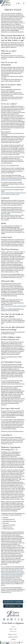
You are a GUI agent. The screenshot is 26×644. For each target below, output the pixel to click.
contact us (16, 439)
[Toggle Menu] (24, 3)
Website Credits (13, 637)
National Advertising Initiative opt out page (12, 571)
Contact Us (13, 631)
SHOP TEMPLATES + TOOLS (13, 606)
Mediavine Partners (6, 592)
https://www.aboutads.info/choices (13, 180)
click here (10, 444)
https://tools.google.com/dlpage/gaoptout (14, 187)
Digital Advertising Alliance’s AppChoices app (11, 580)
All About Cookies (19, 499)
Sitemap (13, 640)
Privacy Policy (12, 635)
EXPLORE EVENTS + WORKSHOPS (13, 602)
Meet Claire (13, 629)
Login (13, 627)
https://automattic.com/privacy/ (12, 215)
